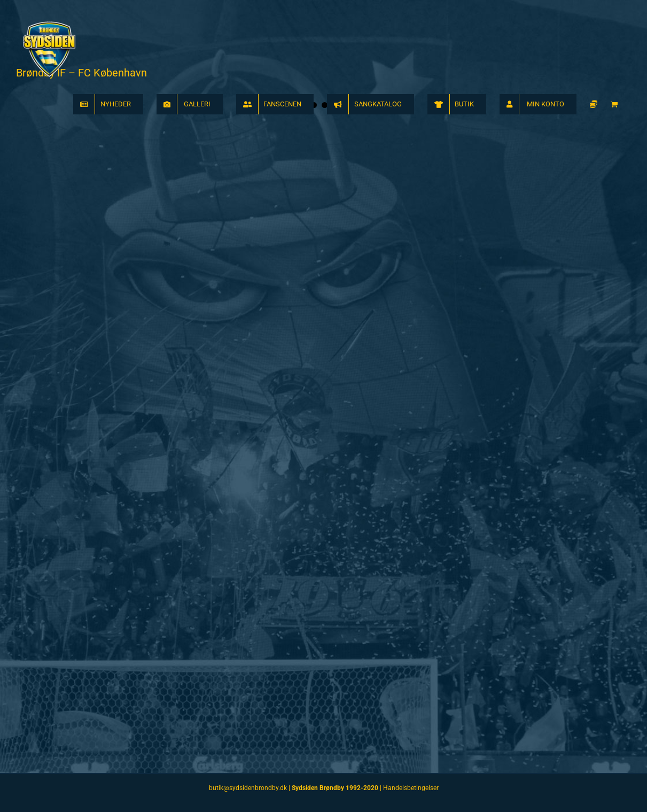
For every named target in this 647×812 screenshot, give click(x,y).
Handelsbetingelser (411, 788)
